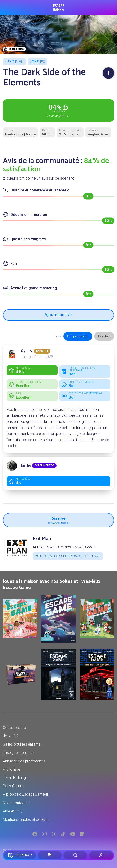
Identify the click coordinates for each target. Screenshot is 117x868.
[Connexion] (101, 855)
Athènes (38, 62)
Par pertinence (78, 336)
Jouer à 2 (11, 736)
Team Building (14, 778)
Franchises (12, 769)
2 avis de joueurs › (58, 110)
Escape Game (59, 8)
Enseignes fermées (19, 753)
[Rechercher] (75, 855)
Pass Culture (13, 786)
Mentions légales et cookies (26, 819)
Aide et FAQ (13, 811)
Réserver (58, 520)
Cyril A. (27, 351)
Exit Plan (16, 62)
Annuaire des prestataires (24, 761)
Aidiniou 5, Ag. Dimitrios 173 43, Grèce (64, 547)
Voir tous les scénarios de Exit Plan (67, 556)
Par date (104, 336)
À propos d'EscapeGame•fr (26, 794)
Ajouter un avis (59, 315)
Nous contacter (16, 803)
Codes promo (14, 728)
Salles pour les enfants (22, 744)
